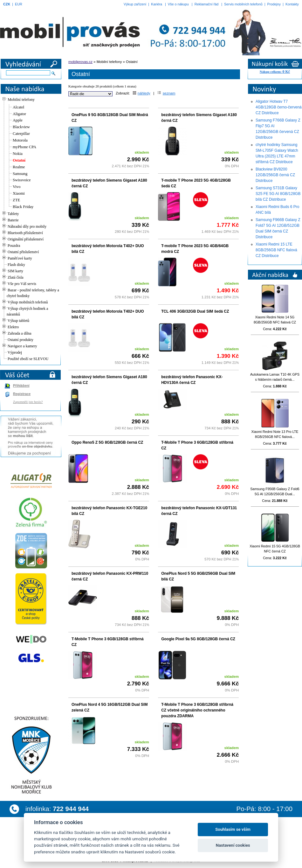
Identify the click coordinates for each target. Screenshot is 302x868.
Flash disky (16, 265)
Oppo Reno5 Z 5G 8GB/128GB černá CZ (107, 442)
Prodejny (274, 4)
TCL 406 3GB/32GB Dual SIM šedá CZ (195, 311)
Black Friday (23, 207)
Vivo (17, 187)
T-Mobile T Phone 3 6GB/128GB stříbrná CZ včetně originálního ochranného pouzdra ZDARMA (197, 710)
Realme (19, 167)
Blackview (21, 127)
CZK (7, 4)
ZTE (16, 200)
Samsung (20, 174)
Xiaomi (19, 193)
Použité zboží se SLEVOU (28, 359)
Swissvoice (22, 180)
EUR (19, 4)
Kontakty (292, 4)
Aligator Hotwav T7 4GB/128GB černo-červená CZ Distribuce (279, 107)
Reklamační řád (207, 4)
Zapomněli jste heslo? (28, 402)
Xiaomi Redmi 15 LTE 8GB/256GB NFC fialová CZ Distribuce (276, 250)
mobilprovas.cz (80, 62)
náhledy (142, 93)
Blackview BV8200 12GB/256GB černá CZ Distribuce (275, 175)
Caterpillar (21, 134)
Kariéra (157, 4)
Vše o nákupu (178, 4)
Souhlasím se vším (233, 829)
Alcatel (18, 107)
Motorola (20, 140)
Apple (18, 120)
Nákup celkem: (275, 72)
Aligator (19, 114)
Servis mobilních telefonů (243, 4)
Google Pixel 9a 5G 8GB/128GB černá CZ (198, 639)
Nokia (18, 154)
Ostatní (19, 160)
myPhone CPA (24, 147)
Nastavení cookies (233, 845)
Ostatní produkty (21, 340)
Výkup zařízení (135, 4)
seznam (166, 93)
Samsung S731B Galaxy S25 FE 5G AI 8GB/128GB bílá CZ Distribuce (278, 194)
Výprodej (15, 352)
